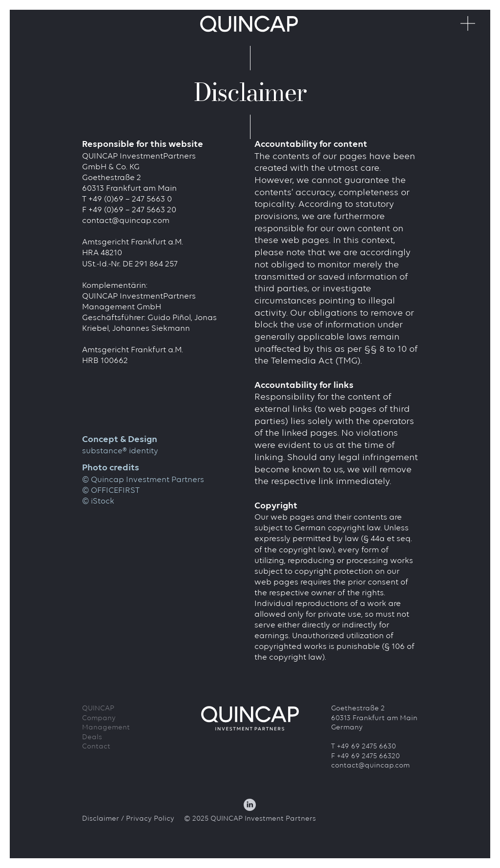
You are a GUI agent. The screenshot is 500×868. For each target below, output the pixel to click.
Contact (96, 747)
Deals (92, 737)
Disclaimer (101, 819)
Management (106, 728)
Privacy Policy (150, 819)
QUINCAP (98, 709)
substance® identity (120, 451)
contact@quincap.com (126, 221)
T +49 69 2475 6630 (364, 747)
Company (99, 718)
